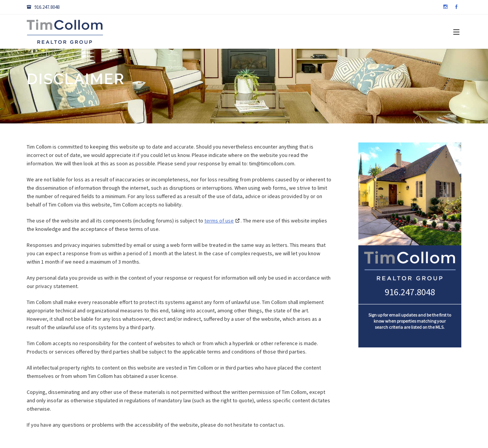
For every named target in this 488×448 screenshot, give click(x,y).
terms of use (219, 221)
